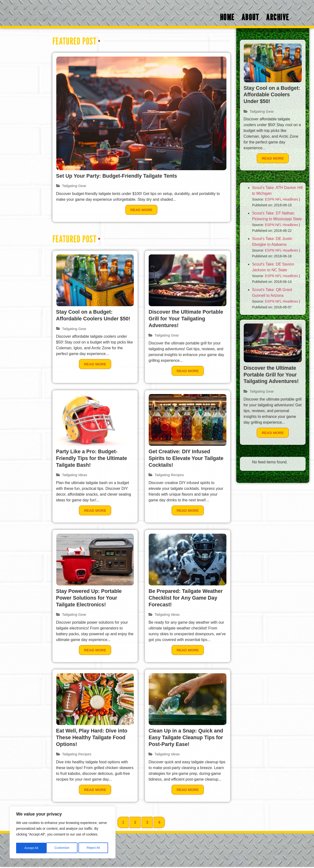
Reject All (63, 848)
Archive (278, 18)
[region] (63, 833)
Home (227, 18)
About (250, 18)
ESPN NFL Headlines (282, 200)
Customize (32, 848)
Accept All (94, 848)
